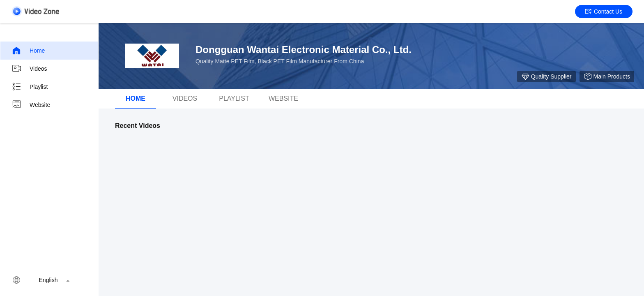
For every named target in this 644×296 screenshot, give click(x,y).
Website (31, 105)
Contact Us (604, 12)
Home (28, 51)
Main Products (607, 76)
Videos (29, 69)
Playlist (30, 87)
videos (185, 98)
